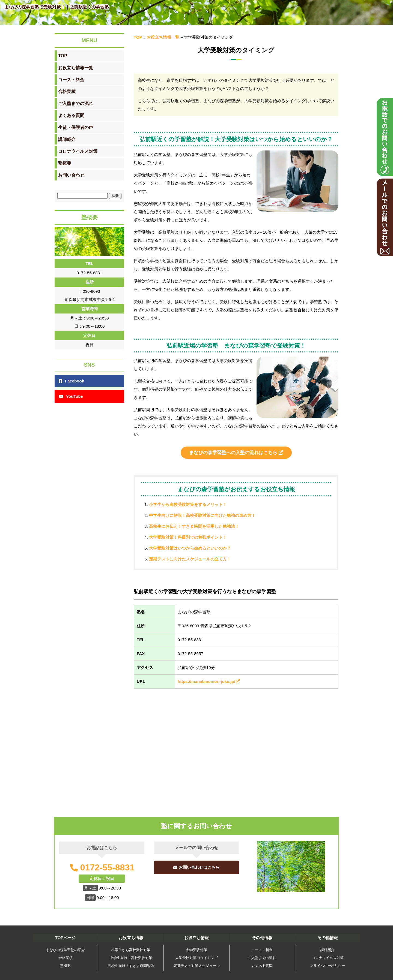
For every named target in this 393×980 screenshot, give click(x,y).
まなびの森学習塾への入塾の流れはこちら (236, 453)
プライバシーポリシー (327, 966)
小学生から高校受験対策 (131, 950)
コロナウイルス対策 (328, 958)
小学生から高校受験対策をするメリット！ (188, 504)
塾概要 (65, 966)
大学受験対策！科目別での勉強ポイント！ (188, 537)
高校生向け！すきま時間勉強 (131, 966)
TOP (138, 37)
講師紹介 (327, 950)
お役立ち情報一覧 (163, 37)
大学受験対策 (196, 950)
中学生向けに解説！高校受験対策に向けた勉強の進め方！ (202, 515)
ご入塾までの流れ (262, 958)
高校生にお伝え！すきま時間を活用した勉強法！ (194, 526)
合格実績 (65, 958)
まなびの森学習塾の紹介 (65, 950)
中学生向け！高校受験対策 (131, 958)
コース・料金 (262, 950)
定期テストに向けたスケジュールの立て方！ (190, 559)
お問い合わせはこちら (196, 867)
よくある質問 (262, 966)
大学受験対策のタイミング (196, 958)
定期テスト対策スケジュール (197, 966)
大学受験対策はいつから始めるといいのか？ (190, 548)
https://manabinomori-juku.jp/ (209, 681)
